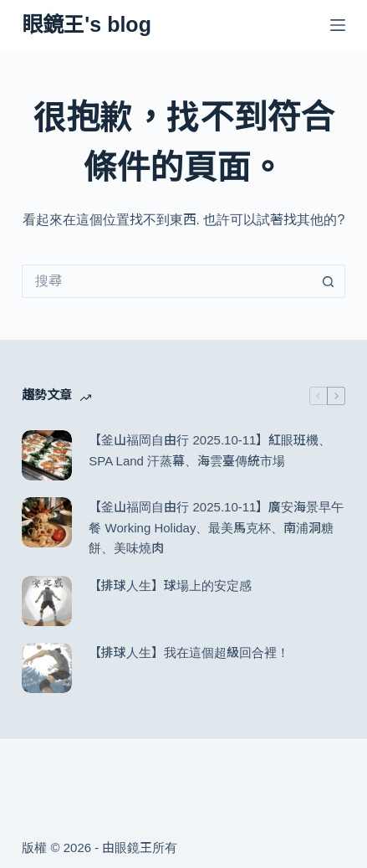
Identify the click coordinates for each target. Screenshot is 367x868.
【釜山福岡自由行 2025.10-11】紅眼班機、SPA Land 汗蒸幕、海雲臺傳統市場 (210, 450)
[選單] (338, 25)
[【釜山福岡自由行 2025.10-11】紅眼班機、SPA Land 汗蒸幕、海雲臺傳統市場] (47, 455)
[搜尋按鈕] (329, 281)
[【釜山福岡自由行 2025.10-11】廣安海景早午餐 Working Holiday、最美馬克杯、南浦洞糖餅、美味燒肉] (47, 522)
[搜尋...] (166, 281)
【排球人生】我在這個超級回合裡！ (189, 652)
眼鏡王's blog (87, 24)
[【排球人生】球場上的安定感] (47, 601)
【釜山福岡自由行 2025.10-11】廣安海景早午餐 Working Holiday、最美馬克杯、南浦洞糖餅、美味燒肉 (216, 528)
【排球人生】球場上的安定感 (170, 586)
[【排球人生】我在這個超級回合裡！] (47, 668)
